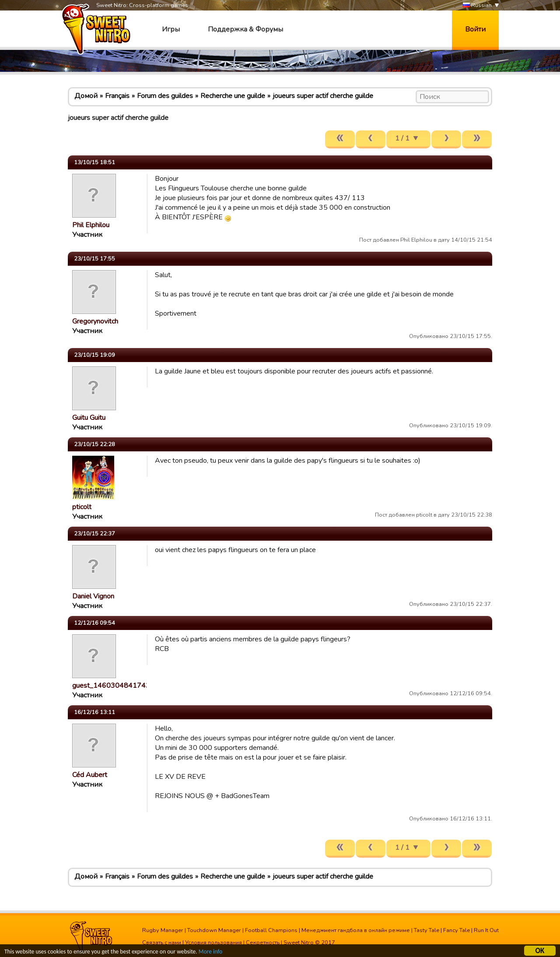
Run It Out (486, 930)
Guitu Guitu (89, 418)
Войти (475, 29)
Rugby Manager (163, 930)
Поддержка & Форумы (245, 29)
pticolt (82, 507)
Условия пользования (213, 943)
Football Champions (271, 930)
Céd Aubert (90, 775)
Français (117, 96)
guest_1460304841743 (111, 686)
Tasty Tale (427, 930)
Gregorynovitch (95, 321)
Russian (477, 5)
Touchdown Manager (214, 930)
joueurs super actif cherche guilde (323, 96)
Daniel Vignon (93, 596)
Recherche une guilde (233, 96)
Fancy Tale (457, 930)
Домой (86, 96)
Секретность (263, 943)
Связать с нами (162, 943)
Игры (171, 29)
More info (210, 952)
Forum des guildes (165, 96)
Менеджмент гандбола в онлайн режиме (356, 930)
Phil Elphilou (91, 225)
